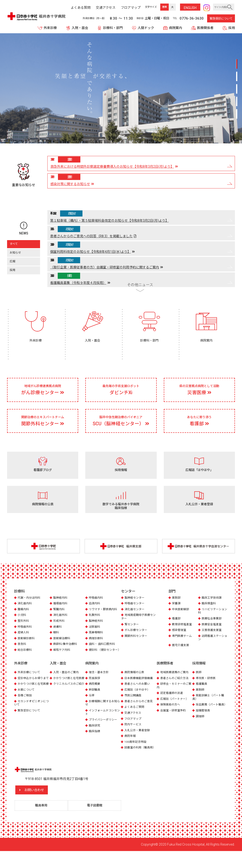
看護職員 (202, 696)
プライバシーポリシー (104, 732)
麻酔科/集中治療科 (66, 653)
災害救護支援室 (212, 640)
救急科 (22, 653)
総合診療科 (25, 659)
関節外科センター (137, 645)
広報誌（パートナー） (176, 712)
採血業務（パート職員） (208, 719)
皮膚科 (58, 636)
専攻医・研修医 (207, 691)
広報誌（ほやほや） (138, 702)
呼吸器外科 (25, 636)
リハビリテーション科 (212, 620)
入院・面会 (80, 28)
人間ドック (146, 28)
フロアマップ (134, 731)
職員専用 (43, 822)
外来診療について (30, 685)
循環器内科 (61, 613)
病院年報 (131, 748)
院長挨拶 (95, 691)
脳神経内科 (61, 607)
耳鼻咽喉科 (96, 642)
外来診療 (50, 28)
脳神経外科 (96, 630)
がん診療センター (137, 640)
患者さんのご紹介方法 (176, 691)
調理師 (200, 732)
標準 (164, 7)
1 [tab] (237, 66)
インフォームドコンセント (102, 725)
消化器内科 (25, 613)
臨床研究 (95, 738)
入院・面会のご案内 (67, 685)
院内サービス (134, 737)
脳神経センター (135, 607)
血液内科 (95, 613)
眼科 (56, 642)
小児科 (22, 624)
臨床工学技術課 (212, 607)
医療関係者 (205, 28)
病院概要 (95, 696)
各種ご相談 (25, 715)
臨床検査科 (209, 613)
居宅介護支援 (181, 654)
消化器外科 (61, 624)
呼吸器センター (135, 613)
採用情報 (199, 676)
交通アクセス (133, 725)
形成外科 (59, 630)
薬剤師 (200, 702)
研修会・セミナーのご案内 (174, 698)
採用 (232, 28)
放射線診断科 (27, 648)
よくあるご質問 (135, 720)
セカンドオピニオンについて (31, 722)
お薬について (27, 709)
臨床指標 (95, 744)
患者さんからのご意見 (140, 714)
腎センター (132, 634)
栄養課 (177, 613)
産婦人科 (24, 642)
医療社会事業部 (212, 628)
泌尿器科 (95, 636)
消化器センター (135, 619)
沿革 (92, 708)
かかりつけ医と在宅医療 (31, 702)
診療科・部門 (113, 28)
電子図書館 (97, 822)
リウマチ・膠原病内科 (104, 619)
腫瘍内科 (24, 619)
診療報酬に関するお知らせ (102, 716)
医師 (199, 685)
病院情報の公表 (135, 685)
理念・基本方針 (100, 685)
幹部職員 (95, 702)
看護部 (177, 628)
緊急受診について (221, 19)
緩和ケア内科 (62, 659)
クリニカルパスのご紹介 (67, 702)
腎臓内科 (59, 619)
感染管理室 (180, 640)
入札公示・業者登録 (138, 743)
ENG (190, 8)
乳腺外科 (95, 624)
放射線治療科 (62, 648)
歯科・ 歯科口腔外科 (103, 653)
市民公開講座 (134, 708)
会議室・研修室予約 (174, 723)
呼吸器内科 (96, 607)
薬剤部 (177, 607)
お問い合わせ (44, 806)
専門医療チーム (183, 645)
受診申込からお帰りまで (31, 692)
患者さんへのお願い (138, 696)
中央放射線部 (181, 619)
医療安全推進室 (212, 634)
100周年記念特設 (136, 754)
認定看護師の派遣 (172, 706)
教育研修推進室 (183, 634)
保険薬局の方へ (171, 717)
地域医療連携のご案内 (176, 685)
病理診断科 (96, 648)
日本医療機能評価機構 (140, 691)
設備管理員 (203, 726)
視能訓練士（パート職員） (209, 710)
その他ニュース (140, 279)
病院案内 (176, 28)
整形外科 (24, 630)
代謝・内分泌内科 (30, 607)
